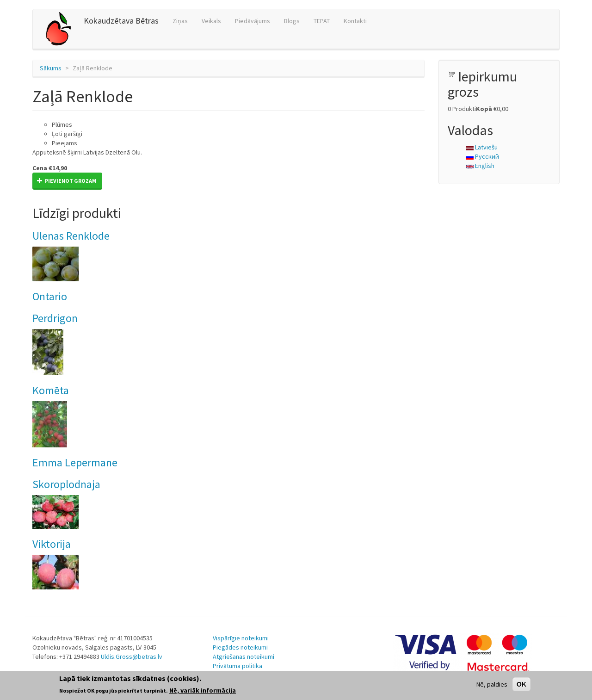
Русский (483, 156)
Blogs (292, 21)
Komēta (51, 390)
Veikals (211, 21)
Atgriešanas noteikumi (244, 657)
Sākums (51, 68)
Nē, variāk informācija (203, 690)
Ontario (50, 296)
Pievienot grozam (67, 181)
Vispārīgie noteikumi (241, 638)
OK (521, 684)
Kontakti (355, 21)
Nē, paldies (492, 684)
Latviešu (482, 147)
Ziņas (180, 21)
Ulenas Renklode (71, 236)
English (480, 166)
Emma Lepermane (75, 462)
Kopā (484, 109)
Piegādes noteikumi (240, 647)
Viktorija (52, 544)
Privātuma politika (237, 666)
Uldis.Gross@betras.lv (132, 657)
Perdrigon (55, 318)
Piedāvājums (253, 21)
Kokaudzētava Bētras (121, 21)
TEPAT (322, 21)
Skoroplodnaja (66, 484)
